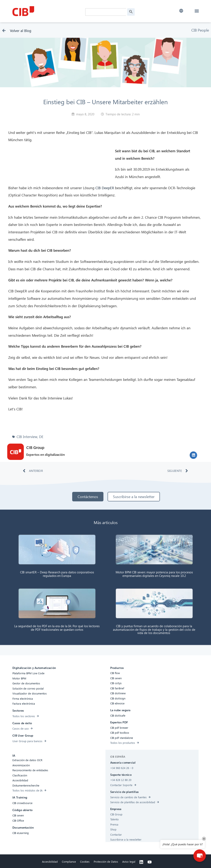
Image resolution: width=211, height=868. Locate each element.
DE (41, 437)
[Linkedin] (141, 862)
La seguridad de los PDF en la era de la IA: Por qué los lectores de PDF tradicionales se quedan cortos (57, 628)
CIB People (200, 30)
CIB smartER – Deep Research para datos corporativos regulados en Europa (57, 574)
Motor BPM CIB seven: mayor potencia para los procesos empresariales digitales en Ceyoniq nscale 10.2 (154, 574)
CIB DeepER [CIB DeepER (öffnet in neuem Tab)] (105, 188)
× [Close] (204, 839)
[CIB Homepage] (43, 11)
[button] (181, 11)
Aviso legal (129, 862)
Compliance (69, 862)
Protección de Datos (106, 862)
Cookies (85, 862)
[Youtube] (150, 862)
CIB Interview (27, 437)
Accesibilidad (50, 862)
